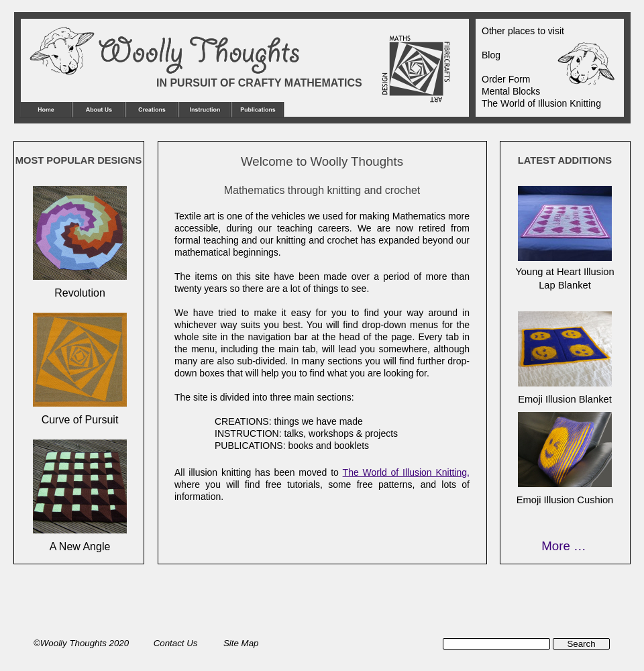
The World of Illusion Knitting (541, 103)
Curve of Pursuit (80, 420)
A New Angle (80, 547)
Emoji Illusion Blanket (565, 399)
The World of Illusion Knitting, (406, 472)
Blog (491, 55)
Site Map (241, 643)
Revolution (80, 293)
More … (563, 546)
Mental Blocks (511, 91)
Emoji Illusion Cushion (565, 500)
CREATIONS (242, 421)
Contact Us (177, 643)
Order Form (506, 79)
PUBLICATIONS (249, 446)
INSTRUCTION (247, 433)
